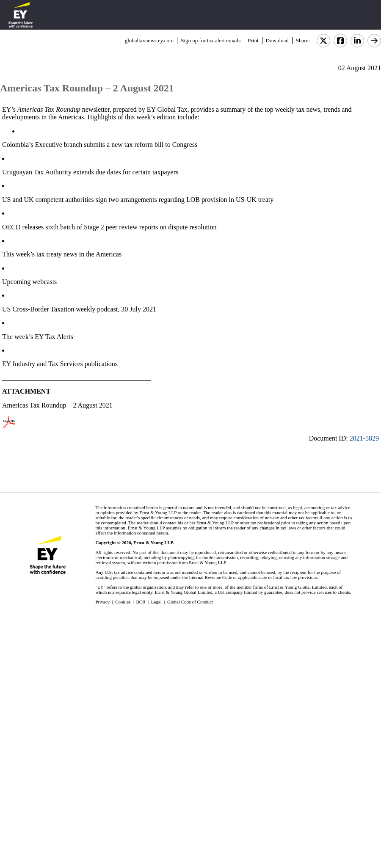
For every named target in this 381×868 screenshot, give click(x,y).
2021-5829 (364, 438)
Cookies (123, 602)
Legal (156, 602)
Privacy (102, 602)
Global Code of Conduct (190, 602)
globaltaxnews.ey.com (149, 40)
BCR (141, 602)
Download (277, 40)
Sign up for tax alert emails (211, 40)
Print (253, 40)
